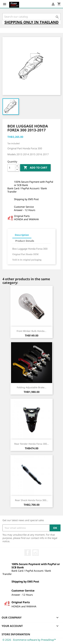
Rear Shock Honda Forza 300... (32, 500)
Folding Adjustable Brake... (32, 387)
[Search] (31, 17)
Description (22, 235)
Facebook (28, 553)
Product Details (25, 241)
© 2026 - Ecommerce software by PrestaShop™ (29, 640)
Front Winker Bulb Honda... (31, 331)
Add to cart (35, 168)
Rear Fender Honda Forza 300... (32, 444)
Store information (16, 634)
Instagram (36, 553)
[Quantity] (11, 168)
